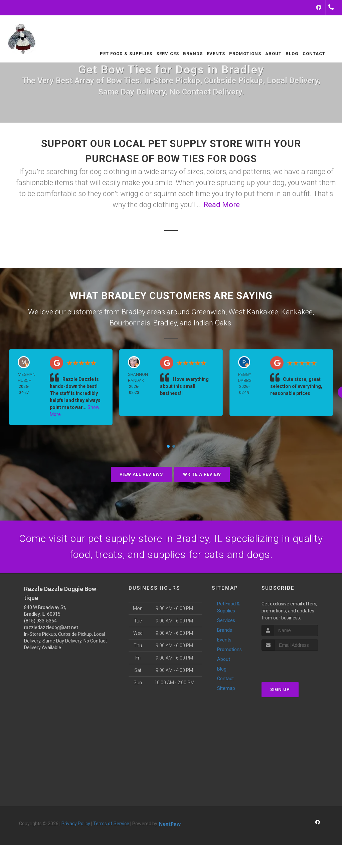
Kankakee (297, 312)
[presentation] (297, 663)
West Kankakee (253, 312)
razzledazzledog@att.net (51, 627)
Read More (222, 205)
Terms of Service (111, 824)
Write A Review (202, 474)
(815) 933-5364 (40, 621)
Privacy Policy (76, 824)
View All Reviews (141, 474)
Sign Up (280, 689)
